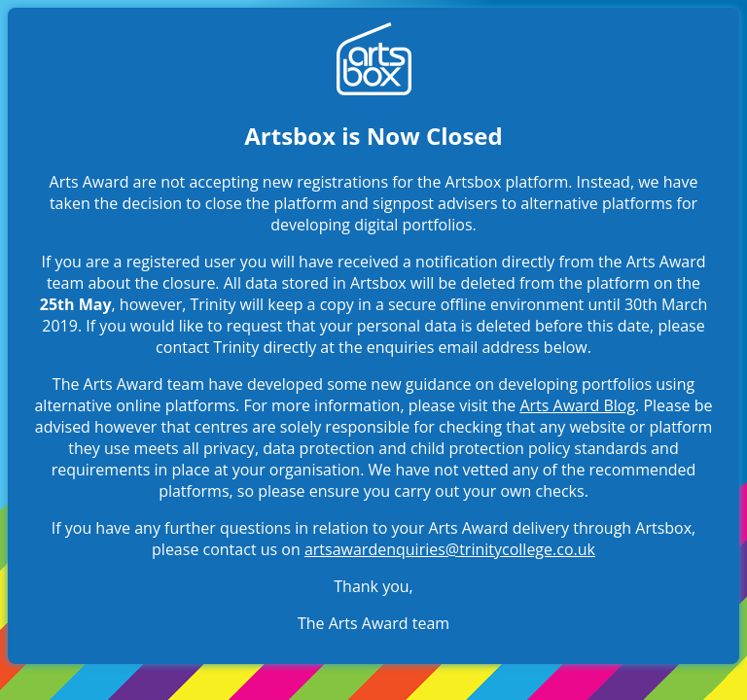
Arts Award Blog (577, 405)
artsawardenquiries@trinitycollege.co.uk (450, 549)
